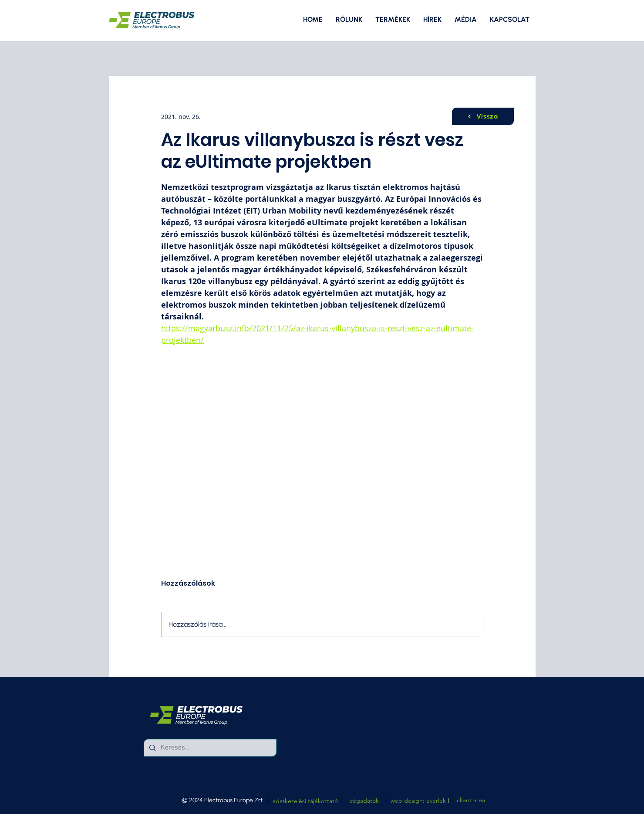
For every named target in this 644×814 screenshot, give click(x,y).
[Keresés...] (209, 748)
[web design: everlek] (418, 801)
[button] (466, 20)
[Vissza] (483, 116)
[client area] (471, 800)
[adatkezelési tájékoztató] (305, 801)
